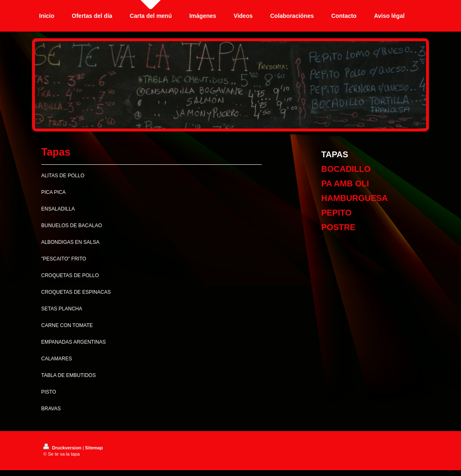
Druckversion (63, 448)
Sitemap (94, 448)
